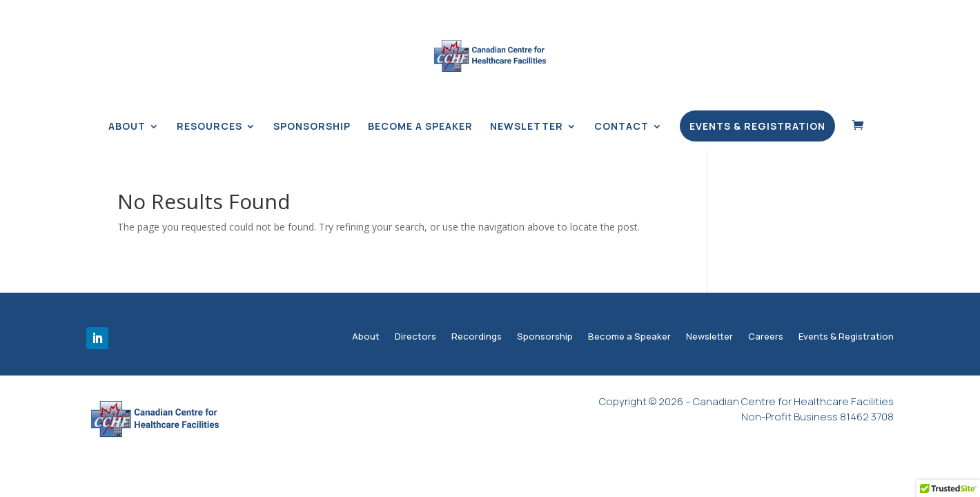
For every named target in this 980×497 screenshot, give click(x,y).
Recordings (477, 338)
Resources (209, 127)
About (127, 127)
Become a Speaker (420, 127)
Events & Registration (757, 126)
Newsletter (527, 127)
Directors (415, 338)
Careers (766, 338)
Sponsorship (312, 127)
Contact (621, 127)
